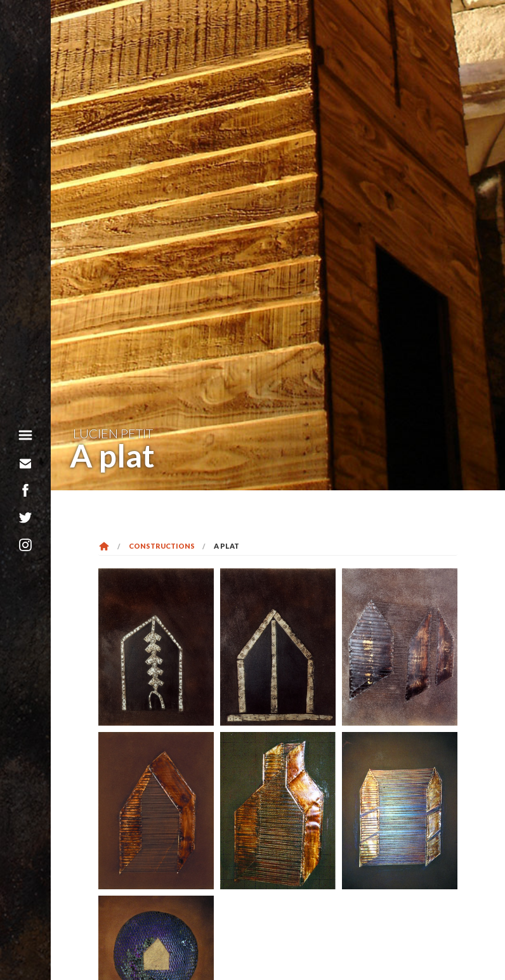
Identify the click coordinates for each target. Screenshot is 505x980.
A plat (226, 546)
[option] (278, 245)
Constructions (162, 546)
